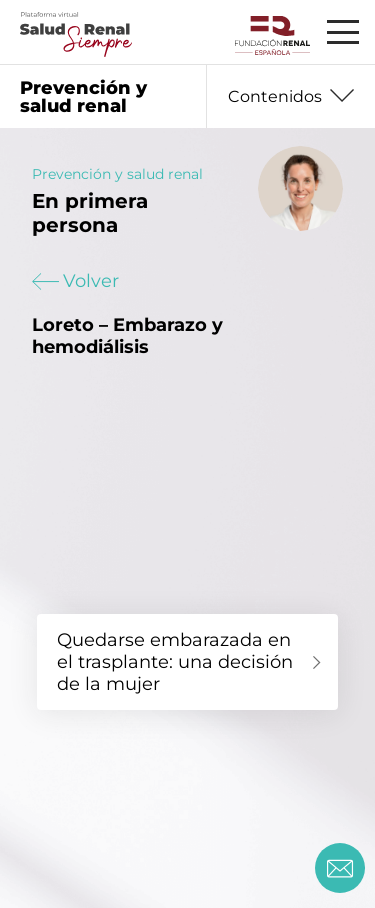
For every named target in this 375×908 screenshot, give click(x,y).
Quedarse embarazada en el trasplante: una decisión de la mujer (175, 662)
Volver (75, 281)
